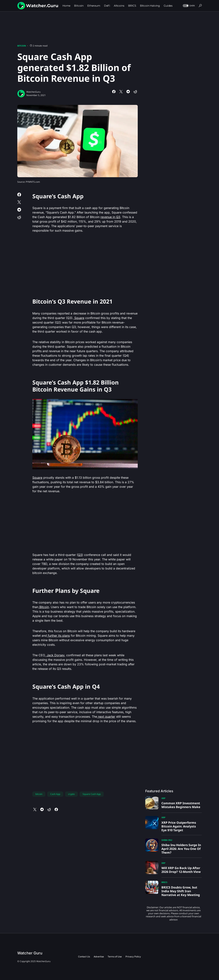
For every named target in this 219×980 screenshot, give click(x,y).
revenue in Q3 (110, 217)
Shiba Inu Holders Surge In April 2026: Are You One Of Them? (181, 849)
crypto (71, 794)
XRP (163, 798)
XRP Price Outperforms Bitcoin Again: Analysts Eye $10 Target (179, 826)
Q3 (80, 555)
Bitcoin (22, 46)
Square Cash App (92, 794)
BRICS (164, 882)
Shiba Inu (167, 840)
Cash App (55, 794)
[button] (188, 6)
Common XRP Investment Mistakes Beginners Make (181, 805)
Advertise (99, 957)
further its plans (58, 636)
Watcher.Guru (33, 92)
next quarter (106, 717)
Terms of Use (115, 957)
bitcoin (39, 794)
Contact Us (84, 957)
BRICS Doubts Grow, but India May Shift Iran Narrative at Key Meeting (181, 891)
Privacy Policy (133, 957)
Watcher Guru (30, 953)
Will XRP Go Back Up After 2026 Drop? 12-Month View (181, 870)
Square (79, 318)
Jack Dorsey (55, 655)
